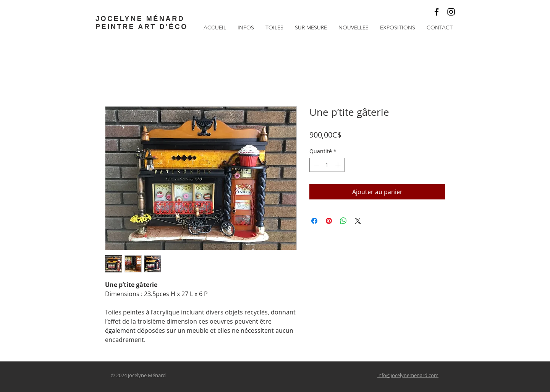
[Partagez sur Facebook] (314, 221)
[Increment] (339, 165)
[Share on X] (358, 221)
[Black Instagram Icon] (451, 12)
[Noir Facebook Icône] (437, 12)
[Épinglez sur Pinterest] (329, 221)
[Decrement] (315, 165)
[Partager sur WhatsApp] (343, 221)
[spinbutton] (327, 165)
